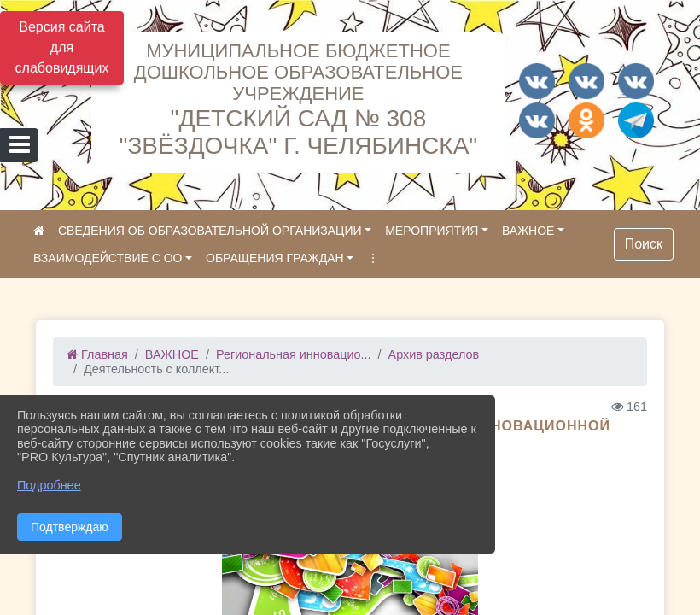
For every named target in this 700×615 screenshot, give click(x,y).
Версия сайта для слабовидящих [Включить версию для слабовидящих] (62, 47)
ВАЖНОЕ (528, 231)
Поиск (644, 244)
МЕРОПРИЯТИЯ (432, 231)
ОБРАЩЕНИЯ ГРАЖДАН (275, 258)
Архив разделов (434, 354)
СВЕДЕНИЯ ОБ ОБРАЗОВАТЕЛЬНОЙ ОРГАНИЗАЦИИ (210, 231)
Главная (97, 354)
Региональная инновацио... (294, 354)
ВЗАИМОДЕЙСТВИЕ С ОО (108, 258)
